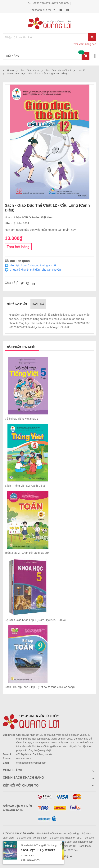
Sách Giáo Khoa (30, 70)
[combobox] (46, 37)
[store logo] (50, 23)
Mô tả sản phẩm (17, 304)
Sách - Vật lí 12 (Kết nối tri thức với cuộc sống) (40, 850)
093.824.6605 (24, 759)
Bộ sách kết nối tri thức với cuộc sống (57, 833)
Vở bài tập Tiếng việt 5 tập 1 (22, 419)
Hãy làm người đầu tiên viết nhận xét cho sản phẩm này (40, 230)
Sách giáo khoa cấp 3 (58, 70)
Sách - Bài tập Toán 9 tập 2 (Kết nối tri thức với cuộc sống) (40, 687)
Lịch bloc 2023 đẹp (67, 850)
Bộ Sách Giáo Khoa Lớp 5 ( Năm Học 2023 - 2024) (35, 620)
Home (10, 70)
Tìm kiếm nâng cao (85, 44)
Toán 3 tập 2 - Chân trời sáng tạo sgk (27, 553)
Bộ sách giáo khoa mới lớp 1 (66, 838)
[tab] (17, 304)
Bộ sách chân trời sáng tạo (32, 838)
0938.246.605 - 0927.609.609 (51, 3)
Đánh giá (38, 304)
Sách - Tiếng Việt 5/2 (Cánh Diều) (25, 486)
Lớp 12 (82, 70)
